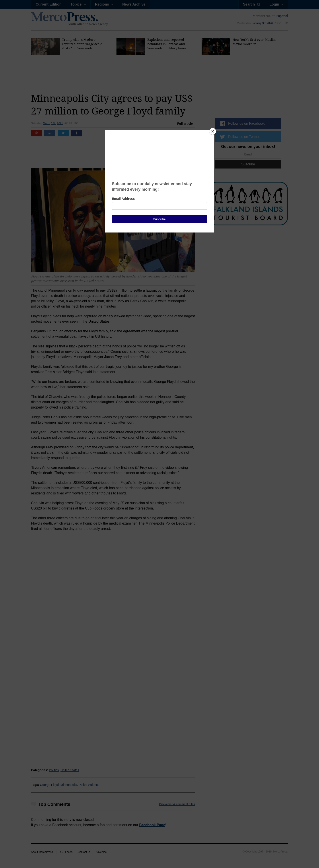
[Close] (213, 131)
